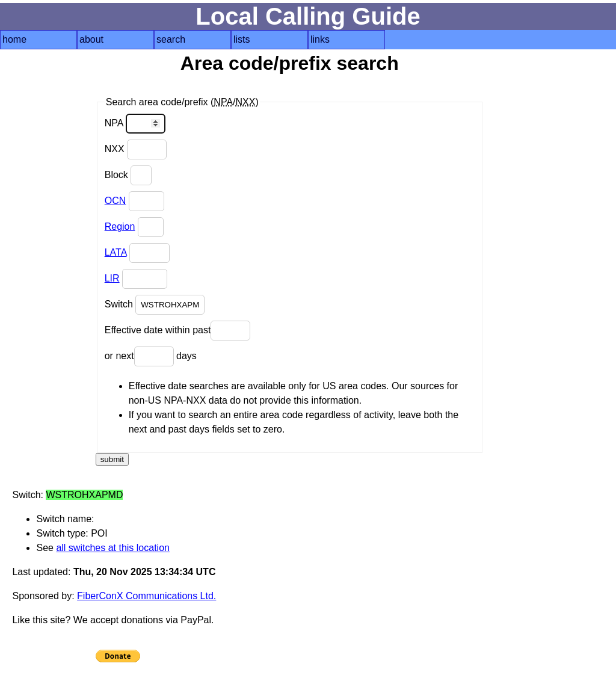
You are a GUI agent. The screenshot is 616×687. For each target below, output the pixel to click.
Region (120, 226)
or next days (151, 356)
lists (242, 39)
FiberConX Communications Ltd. (146, 596)
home (14, 39)
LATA (116, 252)
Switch (155, 305)
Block (128, 175)
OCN (115, 201)
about (91, 39)
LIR (112, 278)
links (320, 39)
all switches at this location (113, 548)
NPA (135, 124)
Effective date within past (178, 331)
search (171, 39)
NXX (136, 149)
